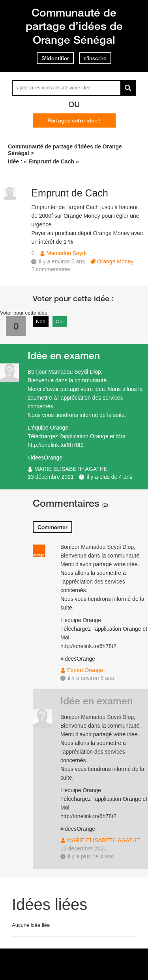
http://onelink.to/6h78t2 (56, 445)
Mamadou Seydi (67, 253)
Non (41, 321)
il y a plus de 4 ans (109, 477)
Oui (60, 321)
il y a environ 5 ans (91, 678)
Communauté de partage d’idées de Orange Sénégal (74, 26)
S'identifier (55, 58)
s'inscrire (95, 58)
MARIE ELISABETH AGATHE (71, 469)
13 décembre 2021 (51, 477)
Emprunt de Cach (70, 193)
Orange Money (115, 261)
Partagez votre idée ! (74, 120)
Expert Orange (85, 670)
